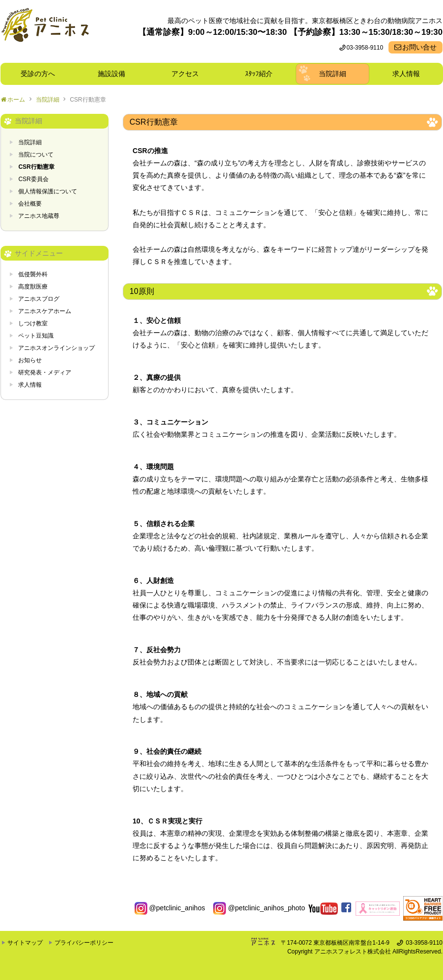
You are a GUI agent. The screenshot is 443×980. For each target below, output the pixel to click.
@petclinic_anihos (170, 908)
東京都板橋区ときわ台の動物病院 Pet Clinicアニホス (45, 31)
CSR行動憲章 (88, 100)
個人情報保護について (48, 191)
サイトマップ (25, 943)
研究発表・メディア (45, 372)
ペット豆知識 (36, 336)
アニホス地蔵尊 (39, 216)
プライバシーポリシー (84, 943)
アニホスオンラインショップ (56, 348)
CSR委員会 (33, 179)
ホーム (16, 100)
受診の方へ (38, 74)
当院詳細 (332, 74)
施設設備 (115, 74)
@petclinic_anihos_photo (259, 908)
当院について (36, 155)
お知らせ (30, 360)
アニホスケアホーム (45, 311)
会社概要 (30, 204)
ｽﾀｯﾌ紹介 (262, 74)
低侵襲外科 (33, 274)
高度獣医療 (33, 287)
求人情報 (406, 74)
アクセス (185, 74)
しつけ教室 (33, 323)
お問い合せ (419, 47)
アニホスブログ (39, 299)
